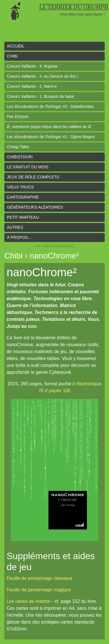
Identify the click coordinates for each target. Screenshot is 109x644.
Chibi (12, 56)
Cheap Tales (18, 147)
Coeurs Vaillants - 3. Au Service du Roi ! (42, 76)
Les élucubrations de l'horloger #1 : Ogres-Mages (51, 137)
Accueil (16, 46)
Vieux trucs (20, 187)
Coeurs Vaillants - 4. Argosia (32, 66)
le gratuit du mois (28, 167)
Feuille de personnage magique (39, 590)
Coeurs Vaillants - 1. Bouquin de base (40, 96)
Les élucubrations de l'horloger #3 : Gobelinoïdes (50, 106)
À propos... (19, 237)
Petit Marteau (23, 217)
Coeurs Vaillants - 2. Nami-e (32, 86)
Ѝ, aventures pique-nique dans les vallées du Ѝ (49, 127)
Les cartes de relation (29, 601)
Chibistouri (20, 157)
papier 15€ (60, 391)
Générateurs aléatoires (35, 207)
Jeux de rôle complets (33, 177)
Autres (15, 227)
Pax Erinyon (18, 117)
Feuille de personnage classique (39, 578)
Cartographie (23, 197)
